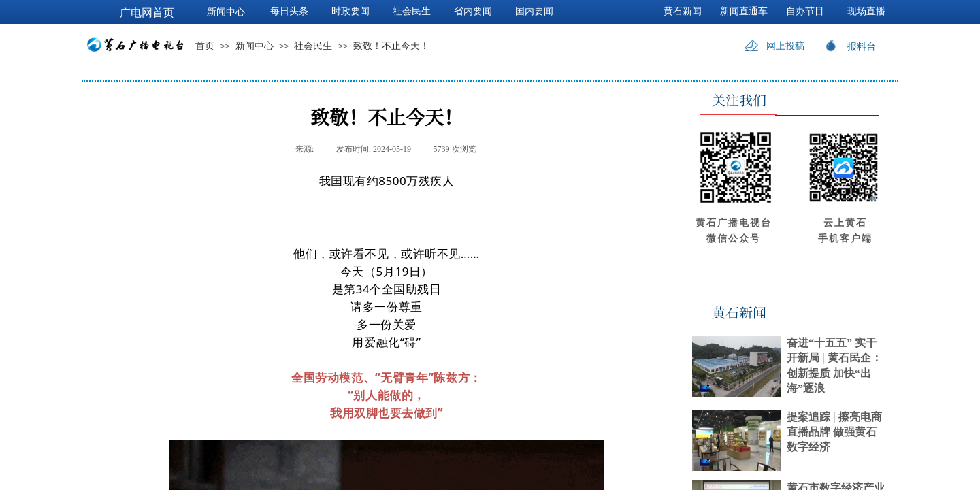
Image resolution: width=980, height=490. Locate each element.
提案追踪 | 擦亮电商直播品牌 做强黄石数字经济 (834, 432)
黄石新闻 (683, 11)
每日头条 (289, 11)
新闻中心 (255, 46)
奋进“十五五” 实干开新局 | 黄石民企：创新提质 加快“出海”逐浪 (834, 365)
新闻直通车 (744, 11)
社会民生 (313, 46)
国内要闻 (534, 11)
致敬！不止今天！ (391, 46)
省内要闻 (473, 11)
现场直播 (866, 11)
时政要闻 (350, 11)
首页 (205, 46)
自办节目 (805, 11)
